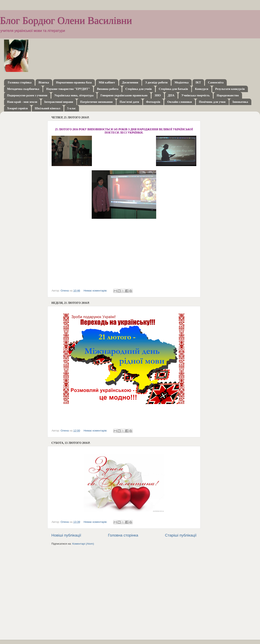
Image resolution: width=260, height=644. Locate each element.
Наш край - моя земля (22, 102)
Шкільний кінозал (48, 108)
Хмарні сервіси (17, 108)
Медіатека (181, 82)
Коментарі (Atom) (83, 544)
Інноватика (240, 102)
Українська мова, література (74, 95)
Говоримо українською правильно (124, 95)
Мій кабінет (107, 82)
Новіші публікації (66, 535)
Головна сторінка (20, 82)
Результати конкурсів (230, 89)
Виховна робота (108, 89)
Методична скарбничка (23, 89)
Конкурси (202, 89)
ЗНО (158, 95)
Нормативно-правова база (74, 82)
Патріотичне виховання (96, 102)
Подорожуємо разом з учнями (27, 95)
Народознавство (228, 95)
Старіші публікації (181, 535)
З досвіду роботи (156, 82)
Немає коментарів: (96, 291)
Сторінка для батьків (173, 89)
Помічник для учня (212, 102)
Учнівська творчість (196, 95)
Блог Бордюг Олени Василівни (66, 20)
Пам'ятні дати (129, 102)
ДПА (171, 95)
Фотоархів (153, 102)
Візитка (44, 82)
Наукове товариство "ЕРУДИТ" (68, 89)
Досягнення (130, 82)
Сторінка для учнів (139, 89)
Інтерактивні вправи (59, 102)
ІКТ (198, 82)
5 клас (72, 108)
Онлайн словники (180, 102)
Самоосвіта (216, 82)
